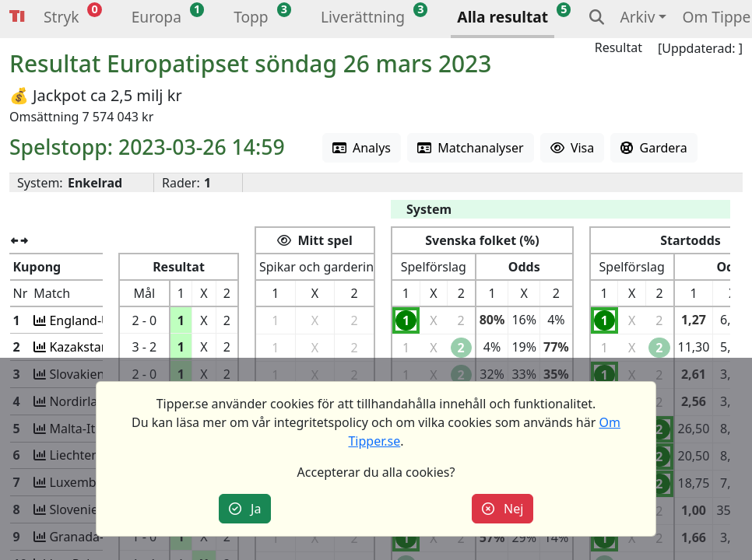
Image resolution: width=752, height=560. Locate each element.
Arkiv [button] (637, 17)
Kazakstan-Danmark (106, 347)
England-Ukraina (96, 320)
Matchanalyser (471, 148)
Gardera (654, 148)
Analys (362, 148)
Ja (245, 509)
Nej (503, 509)
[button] (61, 19)
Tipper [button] (17, 17)
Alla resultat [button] (503, 17)
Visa (573, 148)
